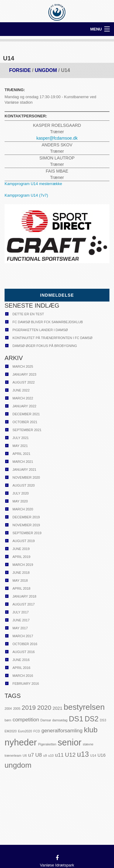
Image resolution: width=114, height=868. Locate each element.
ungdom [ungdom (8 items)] (18, 765)
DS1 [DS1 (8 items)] (76, 719)
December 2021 (26, 414)
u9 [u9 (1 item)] (45, 755)
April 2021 (21, 454)
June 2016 (21, 660)
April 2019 (21, 557)
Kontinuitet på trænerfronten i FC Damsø (52, 338)
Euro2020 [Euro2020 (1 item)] (25, 731)
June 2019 (21, 549)
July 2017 (21, 612)
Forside (20, 70)
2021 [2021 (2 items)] (57, 708)
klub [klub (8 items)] (91, 730)
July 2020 (21, 493)
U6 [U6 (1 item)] (25, 755)
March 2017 (23, 636)
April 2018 (21, 588)
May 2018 (20, 580)
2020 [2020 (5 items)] (44, 707)
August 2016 (24, 652)
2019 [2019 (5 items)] (29, 707)
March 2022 (23, 398)
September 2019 (27, 533)
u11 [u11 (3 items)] (59, 755)
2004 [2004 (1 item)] (8, 709)
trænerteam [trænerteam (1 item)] (13, 755)
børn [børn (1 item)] (8, 720)
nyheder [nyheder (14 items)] (21, 742)
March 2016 (23, 676)
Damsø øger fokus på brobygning (45, 346)
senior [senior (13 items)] (70, 742)
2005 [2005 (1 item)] (17, 709)
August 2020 (24, 485)
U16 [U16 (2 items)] (102, 755)
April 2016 (21, 668)
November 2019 (26, 525)
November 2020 (26, 477)
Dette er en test (28, 314)
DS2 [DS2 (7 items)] (91, 719)
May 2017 (20, 628)
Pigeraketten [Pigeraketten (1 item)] (47, 744)
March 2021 (23, 462)
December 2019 (26, 517)
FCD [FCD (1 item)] (37, 731)
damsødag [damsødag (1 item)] (60, 720)
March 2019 (23, 565)
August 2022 (24, 382)
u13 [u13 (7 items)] (83, 754)
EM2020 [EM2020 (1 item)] (11, 731)
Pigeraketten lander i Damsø (40, 330)
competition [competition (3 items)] (26, 720)
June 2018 (21, 573)
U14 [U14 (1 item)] (93, 755)
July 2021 (21, 438)
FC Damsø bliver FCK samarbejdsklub (48, 322)
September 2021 (27, 430)
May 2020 (20, 501)
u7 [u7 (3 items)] (31, 755)
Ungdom (46, 70)
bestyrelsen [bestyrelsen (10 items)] (84, 707)
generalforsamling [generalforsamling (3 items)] (62, 731)
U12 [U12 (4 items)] (70, 755)
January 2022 (24, 406)
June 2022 (21, 390)
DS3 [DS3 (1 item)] (103, 720)
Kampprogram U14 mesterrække (33, 184)
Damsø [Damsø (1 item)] (46, 720)
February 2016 (26, 684)
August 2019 (24, 541)
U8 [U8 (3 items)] (39, 755)
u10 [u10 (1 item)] (51, 755)
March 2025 (23, 366)
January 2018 (24, 596)
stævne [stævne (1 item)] (88, 744)
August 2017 (24, 604)
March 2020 (23, 509)
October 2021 (25, 422)
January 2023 (24, 374)
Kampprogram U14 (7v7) (26, 195)
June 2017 (21, 620)
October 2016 (25, 644)
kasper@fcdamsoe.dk (57, 138)
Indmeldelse (57, 295)
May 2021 (20, 446)
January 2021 (24, 470)
